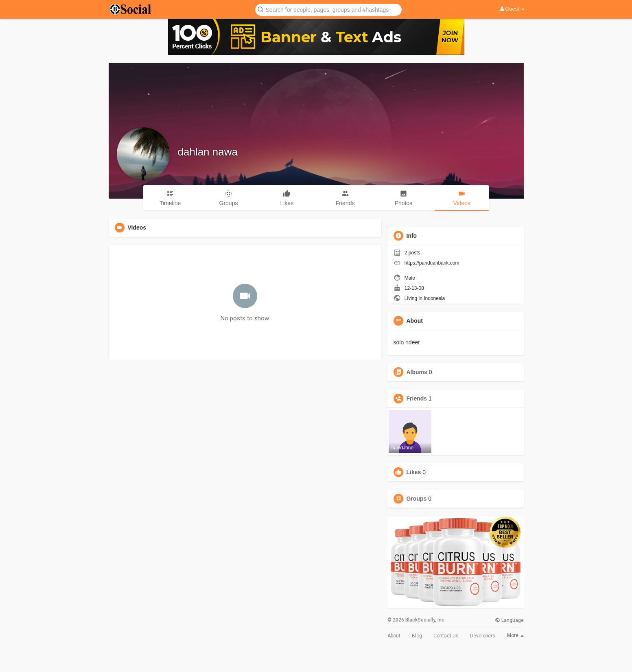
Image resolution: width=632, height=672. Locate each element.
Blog (417, 636)
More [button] (515, 635)
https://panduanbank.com (432, 263)
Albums (417, 372)
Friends (417, 398)
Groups (417, 499)
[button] (328, 9)
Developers (483, 636)
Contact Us (446, 636)
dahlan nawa (208, 152)
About (394, 636)
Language (509, 620)
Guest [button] (513, 9)
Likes (414, 472)
